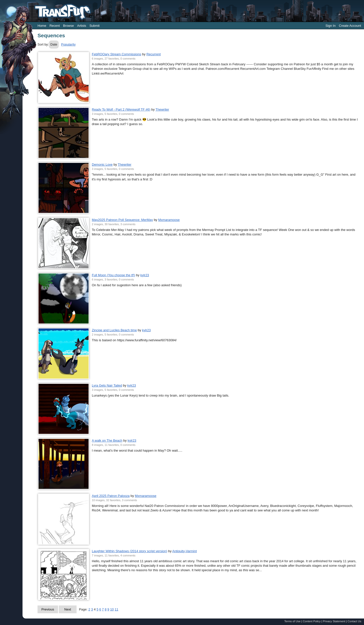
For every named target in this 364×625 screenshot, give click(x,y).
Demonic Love (102, 165)
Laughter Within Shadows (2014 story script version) (129, 551)
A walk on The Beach (107, 440)
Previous (48, 609)
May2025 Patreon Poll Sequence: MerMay (122, 220)
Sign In (330, 26)
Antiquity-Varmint (185, 551)
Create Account (350, 26)
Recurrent (153, 54)
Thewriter (162, 109)
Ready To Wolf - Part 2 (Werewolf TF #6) (121, 109)
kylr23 (145, 275)
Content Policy (312, 621)
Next (68, 609)
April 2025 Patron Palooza (111, 496)
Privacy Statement (334, 621)
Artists (82, 26)
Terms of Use (292, 621)
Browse (68, 26)
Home (42, 26)
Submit (94, 26)
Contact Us (354, 621)
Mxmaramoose (169, 220)
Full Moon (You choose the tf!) (113, 275)
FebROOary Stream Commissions (116, 54)
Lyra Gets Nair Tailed (107, 385)
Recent (55, 26)
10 (112, 609)
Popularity (68, 44)
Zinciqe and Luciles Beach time (114, 330)
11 (116, 609)
